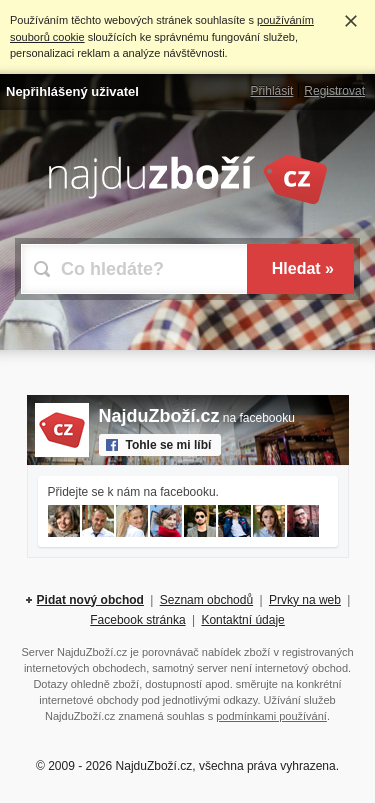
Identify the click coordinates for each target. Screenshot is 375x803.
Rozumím (351, 21)
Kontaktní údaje (242, 620)
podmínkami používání (271, 716)
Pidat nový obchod (90, 600)
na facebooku (197, 418)
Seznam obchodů (206, 600)
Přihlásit (272, 91)
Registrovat (334, 91)
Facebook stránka (137, 620)
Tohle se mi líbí (169, 445)
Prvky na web (305, 600)
